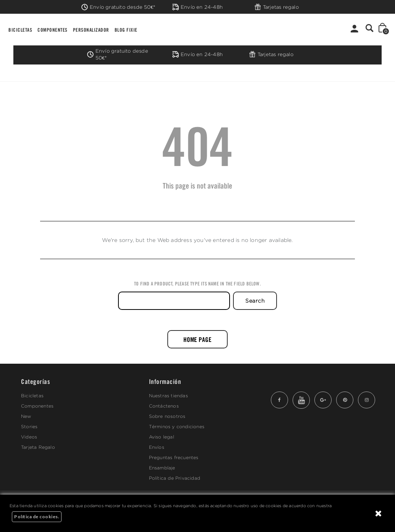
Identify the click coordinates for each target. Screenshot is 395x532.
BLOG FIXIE (126, 30)
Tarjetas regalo (277, 7)
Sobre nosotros (167, 416)
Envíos (157, 447)
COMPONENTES (53, 30)
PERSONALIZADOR (91, 30)
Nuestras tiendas (168, 396)
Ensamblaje (162, 468)
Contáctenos (164, 406)
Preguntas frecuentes (174, 457)
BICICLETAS (20, 30)
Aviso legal (162, 437)
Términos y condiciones (177, 426)
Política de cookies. (37, 517)
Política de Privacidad (175, 478)
